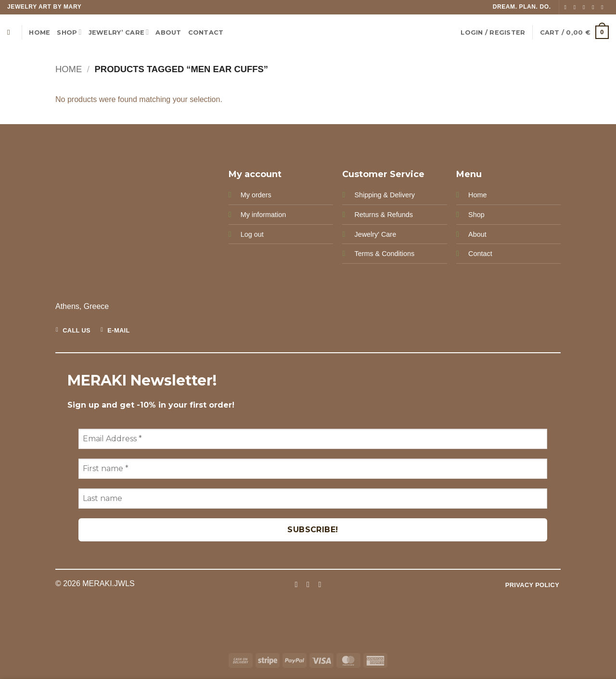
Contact (480, 254)
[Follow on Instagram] (577, 7)
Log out (252, 234)
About (477, 234)
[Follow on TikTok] (586, 7)
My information (263, 215)
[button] (493, 32)
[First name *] (313, 469)
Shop (69, 32)
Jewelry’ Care (119, 32)
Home (39, 32)
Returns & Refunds (384, 215)
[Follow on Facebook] (567, 7)
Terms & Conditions (384, 254)
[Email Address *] (313, 439)
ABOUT (168, 32)
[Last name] (313, 499)
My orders (256, 195)
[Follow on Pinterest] (604, 7)
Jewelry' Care (375, 234)
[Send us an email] (595, 7)
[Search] (11, 32)
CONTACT (206, 32)
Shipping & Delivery (385, 195)
